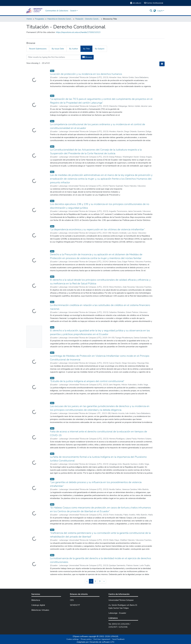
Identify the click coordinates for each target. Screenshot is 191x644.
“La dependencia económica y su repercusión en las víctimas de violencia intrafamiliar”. (98, 229)
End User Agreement (102, 639)
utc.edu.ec (136, 3)
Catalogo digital (38, 605)
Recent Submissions (38, 49)
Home (29, 19)
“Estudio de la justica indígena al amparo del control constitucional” (87, 381)
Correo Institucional (154, 3)
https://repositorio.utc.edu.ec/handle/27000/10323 (78, 32)
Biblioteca (36, 600)
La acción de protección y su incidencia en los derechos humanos (86, 74)
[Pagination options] (162, 64)
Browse (87, 57)
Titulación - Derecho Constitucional (88, 19)
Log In (160, 11)
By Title (86, 49)
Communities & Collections (57, 11)
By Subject (100, 49)
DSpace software (80, 636)
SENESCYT (75, 605)
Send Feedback (118, 639)
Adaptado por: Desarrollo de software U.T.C (95, 642)
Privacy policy (86, 639)
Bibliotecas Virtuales (40, 610)
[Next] (104, 581)
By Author (74, 49)
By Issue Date (58, 49)
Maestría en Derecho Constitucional (60, 19)
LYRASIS (114, 636)
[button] (155, 11)
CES (72, 600)
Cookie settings (73, 639)
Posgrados (40, 19)
